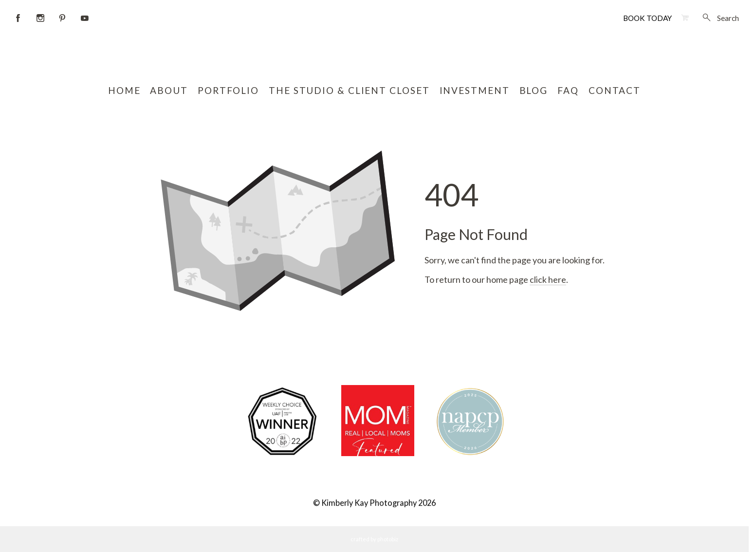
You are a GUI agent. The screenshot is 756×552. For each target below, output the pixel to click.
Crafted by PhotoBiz (374, 539)
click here (548, 279)
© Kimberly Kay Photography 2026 (374, 503)
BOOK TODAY (647, 18)
